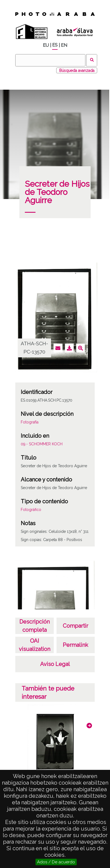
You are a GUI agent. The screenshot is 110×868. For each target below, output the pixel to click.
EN (64, 45)
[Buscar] (50, 60)
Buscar (92, 60)
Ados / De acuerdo (56, 862)
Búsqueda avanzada (77, 71)
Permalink (75, 645)
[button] (89, 726)
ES (55, 45)
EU (46, 45)
